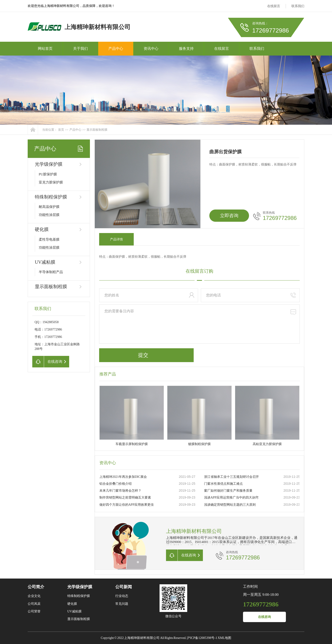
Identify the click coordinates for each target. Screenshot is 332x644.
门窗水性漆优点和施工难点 (223, 484)
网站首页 (45, 49)
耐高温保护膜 (49, 207)
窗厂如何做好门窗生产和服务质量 (228, 491)
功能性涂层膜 (49, 215)
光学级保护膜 (49, 164)
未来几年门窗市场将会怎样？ (120, 491)
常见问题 (122, 604)
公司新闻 (124, 587)
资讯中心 (151, 49)
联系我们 (298, 6)
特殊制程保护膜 (51, 197)
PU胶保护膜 (48, 174)
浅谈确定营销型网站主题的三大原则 (230, 505)
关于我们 (80, 49)
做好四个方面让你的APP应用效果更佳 (127, 505)
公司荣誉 (34, 611)
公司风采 (34, 604)
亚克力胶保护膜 (51, 182)
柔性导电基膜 (49, 239)
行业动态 (122, 596)
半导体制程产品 (51, 272)
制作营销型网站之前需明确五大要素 (125, 498)
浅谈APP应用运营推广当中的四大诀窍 (231, 498)
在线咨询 (264, 617)
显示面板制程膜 (97, 130)
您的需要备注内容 (199, 324)
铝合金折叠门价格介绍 (116, 484)
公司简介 (36, 587)
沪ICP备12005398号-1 (202, 638)
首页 (61, 130)
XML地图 (224, 638)
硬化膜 (42, 229)
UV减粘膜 (45, 262)
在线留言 (274, 6)
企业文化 (34, 596)
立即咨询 (229, 216)
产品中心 (116, 49)
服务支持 (186, 49)
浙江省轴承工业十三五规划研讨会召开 (231, 477)
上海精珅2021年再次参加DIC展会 (123, 477)
